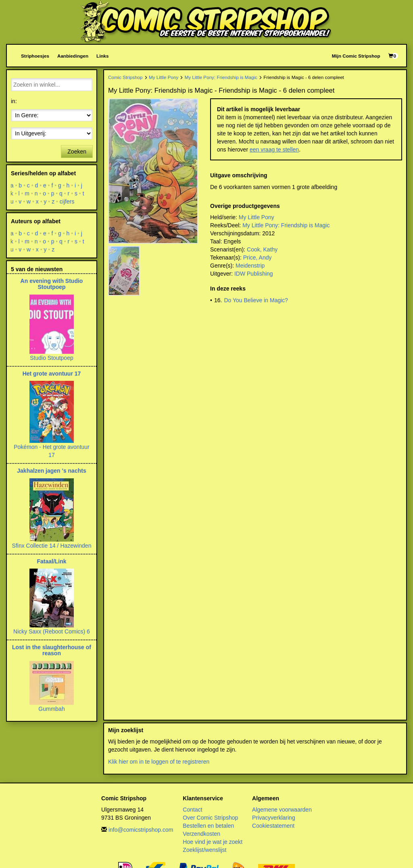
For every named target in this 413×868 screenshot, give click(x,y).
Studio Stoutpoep (51, 358)
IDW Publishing (254, 274)
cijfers (67, 201)
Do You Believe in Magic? (256, 300)
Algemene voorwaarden (282, 810)
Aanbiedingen (73, 56)
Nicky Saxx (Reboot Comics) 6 (52, 631)
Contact (192, 810)
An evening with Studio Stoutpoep (52, 284)
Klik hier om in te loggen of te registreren (159, 762)
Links (102, 56)
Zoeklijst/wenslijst (204, 850)
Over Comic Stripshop (210, 818)
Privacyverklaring (274, 818)
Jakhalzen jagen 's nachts (51, 471)
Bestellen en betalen (208, 826)
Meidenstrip (250, 266)
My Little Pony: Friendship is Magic (221, 77)
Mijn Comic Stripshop (356, 56)
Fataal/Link (51, 561)
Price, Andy (258, 257)
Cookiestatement (273, 826)
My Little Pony (164, 77)
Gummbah (51, 709)
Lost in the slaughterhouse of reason (52, 650)
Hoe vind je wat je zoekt (213, 842)
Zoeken (77, 152)
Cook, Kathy (262, 249)
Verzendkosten (201, 834)
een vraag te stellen (274, 150)
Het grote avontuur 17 (52, 374)
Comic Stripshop (125, 77)
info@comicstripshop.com (141, 830)
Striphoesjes (35, 56)
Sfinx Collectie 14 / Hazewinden (52, 546)
